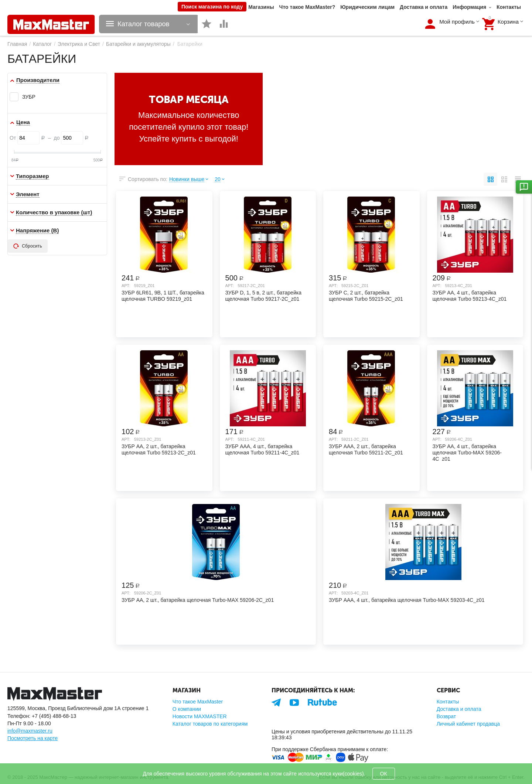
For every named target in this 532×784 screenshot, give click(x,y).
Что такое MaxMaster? (307, 7)
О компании (187, 709)
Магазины (261, 7)
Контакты (509, 7)
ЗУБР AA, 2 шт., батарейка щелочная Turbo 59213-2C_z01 (159, 449)
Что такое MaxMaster (198, 702)
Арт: (126, 286)
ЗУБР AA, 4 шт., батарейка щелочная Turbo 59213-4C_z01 (470, 296)
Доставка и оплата (424, 7)
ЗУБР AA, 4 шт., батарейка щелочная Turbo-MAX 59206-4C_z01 (467, 452)
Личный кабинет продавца (468, 724)
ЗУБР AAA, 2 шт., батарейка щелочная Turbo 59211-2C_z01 (366, 449)
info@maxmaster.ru (30, 731)
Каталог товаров (144, 24)
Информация (469, 7)
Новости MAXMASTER (200, 716)
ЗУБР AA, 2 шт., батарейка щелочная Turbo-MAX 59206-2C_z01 (198, 600)
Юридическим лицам (367, 7)
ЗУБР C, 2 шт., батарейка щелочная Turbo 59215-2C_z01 (366, 296)
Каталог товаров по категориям (210, 724)
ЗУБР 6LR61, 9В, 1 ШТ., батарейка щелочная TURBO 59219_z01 (163, 296)
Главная (17, 44)
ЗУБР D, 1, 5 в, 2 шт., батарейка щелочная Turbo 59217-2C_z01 (263, 296)
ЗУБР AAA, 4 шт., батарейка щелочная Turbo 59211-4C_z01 (262, 449)
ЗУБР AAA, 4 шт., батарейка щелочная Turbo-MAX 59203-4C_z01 (407, 600)
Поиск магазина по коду (212, 7)
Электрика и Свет (79, 44)
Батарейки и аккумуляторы (138, 44)
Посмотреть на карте (33, 738)
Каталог (42, 44)
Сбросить (28, 246)
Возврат (446, 716)
